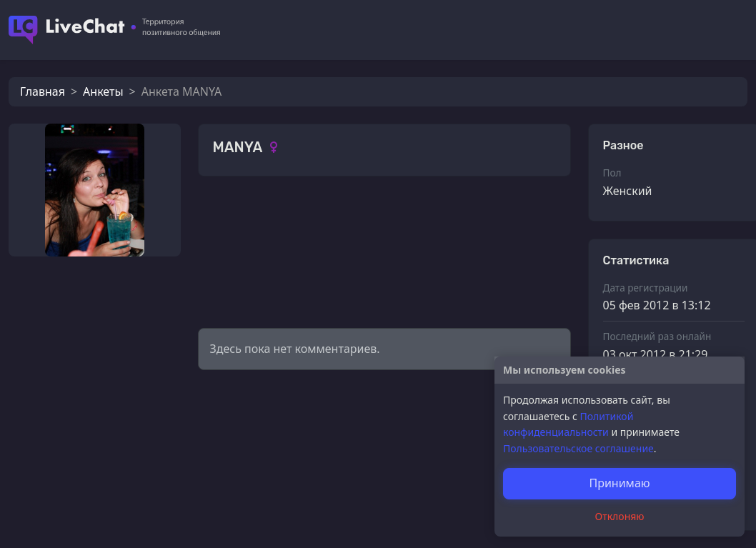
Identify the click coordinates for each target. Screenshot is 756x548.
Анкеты (103, 91)
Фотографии (249, 218)
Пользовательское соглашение (578, 448)
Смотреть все (524, 216)
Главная (43, 91)
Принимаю (619, 483)
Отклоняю (620, 516)
